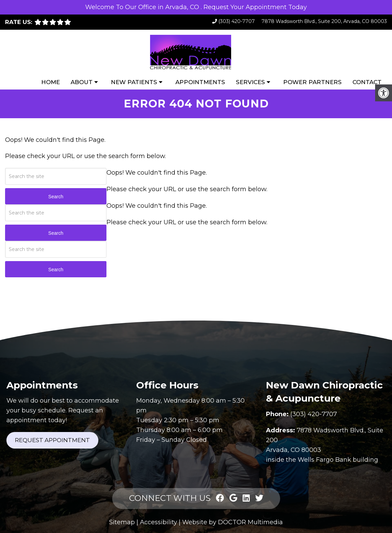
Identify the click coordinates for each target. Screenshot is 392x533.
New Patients (134, 82)
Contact (367, 82)
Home (51, 82)
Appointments (200, 82)
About (82, 82)
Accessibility (158, 522)
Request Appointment (52, 440)
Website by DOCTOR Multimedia (232, 522)
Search (56, 197)
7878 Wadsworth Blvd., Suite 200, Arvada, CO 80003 (324, 21)
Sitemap (122, 522)
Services (250, 82)
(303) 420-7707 (237, 21)
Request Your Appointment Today (255, 7)
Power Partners (312, 82)
